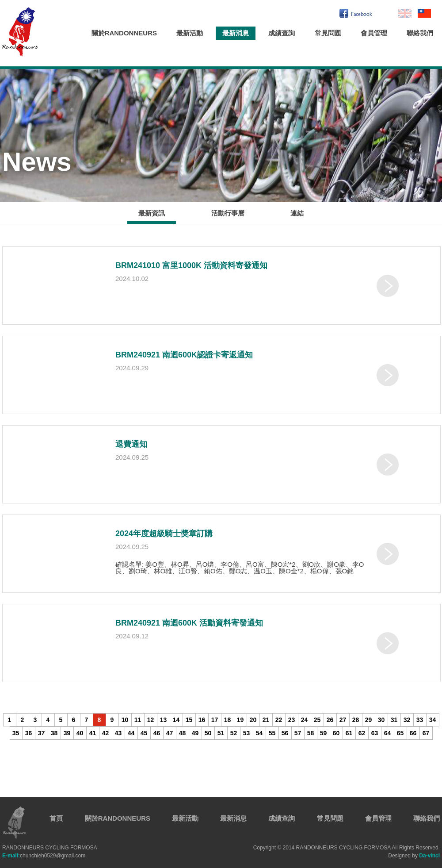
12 (151, 720)
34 (433, 720)
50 (208, 733)
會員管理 (374, 33)
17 (215, 720)
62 (362, 733)
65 (400, 733)
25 (317, 720)
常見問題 (328, 33)
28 (356, 720)
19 (240, 720)
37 (42, 733)
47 (170, 733)
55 (272, 733)
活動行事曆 (228, 213)
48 (183, 733)
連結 (297, 213)
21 (266, 720)
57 (298, 733)
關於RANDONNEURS (124, 33)
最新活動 (190, 33)
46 (157, 733)
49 (195, 733)
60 (336, 733)
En (405, 13)
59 (324, 733)
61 (349, 733)
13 (164, 720)
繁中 (424, 13)
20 (253, 720)
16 (202, 720)
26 (330, 720)
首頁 (56, 818)
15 (189, 720)
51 (221, 733)
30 (381, 720)
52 (234, 733)
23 (292, 720)
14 (176, 720)
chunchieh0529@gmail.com (44, 856)
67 (426, 733)
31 (394, 720)
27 (343, 720)
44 (131, 733)
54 (259, 733)
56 (285, 733)
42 (106, 733)
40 (80, 733)
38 (54, 733)
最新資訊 (152, 213)
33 (420, 720)
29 (369, 720)
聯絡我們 (420, 33)
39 (67, 733)
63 (375, 733)
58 (311, 733)
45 (144, 733)
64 (388, 733)
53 (247, 733)
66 (413, 733)
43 (118, 733)
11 (138, 720)
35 (16, 733)
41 (93, 733)
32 (407, 720)
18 (228, 720)
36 (29, 733)
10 (125, 720)
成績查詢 (282, 33)
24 (305, 720)
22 (279, 720)
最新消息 (236, 33)
